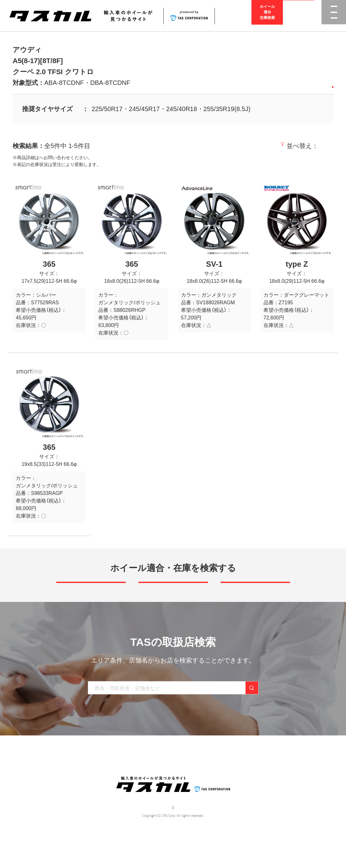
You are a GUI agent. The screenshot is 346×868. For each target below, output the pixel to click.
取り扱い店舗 (158, 785)
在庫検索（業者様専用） (266, 785)
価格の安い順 (270, 146)
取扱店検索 (299, 16)
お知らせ (189, 785)
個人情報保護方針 (184, 841)
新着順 (237, 146)
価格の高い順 (313, 146)
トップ (65, 785)
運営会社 (154, 841)
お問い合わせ (221, 785)
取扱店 (46, 158)
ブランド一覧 (122, 785)
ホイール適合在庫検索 (267, 15)
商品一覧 (90, 785)
